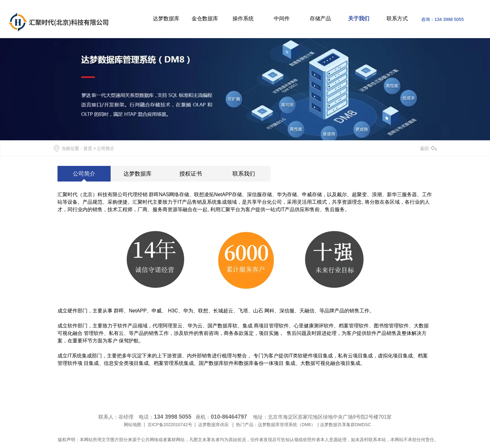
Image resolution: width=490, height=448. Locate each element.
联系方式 (397, 19)
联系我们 (244, 174)
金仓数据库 (205, 19)
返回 (424, 148)
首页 (88, 148)
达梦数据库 (166, 19)
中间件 (282, 19)
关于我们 (359, 19)
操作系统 (243, 19)
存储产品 (320, 19)
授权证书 (191, 174)
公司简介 (84, 174)
